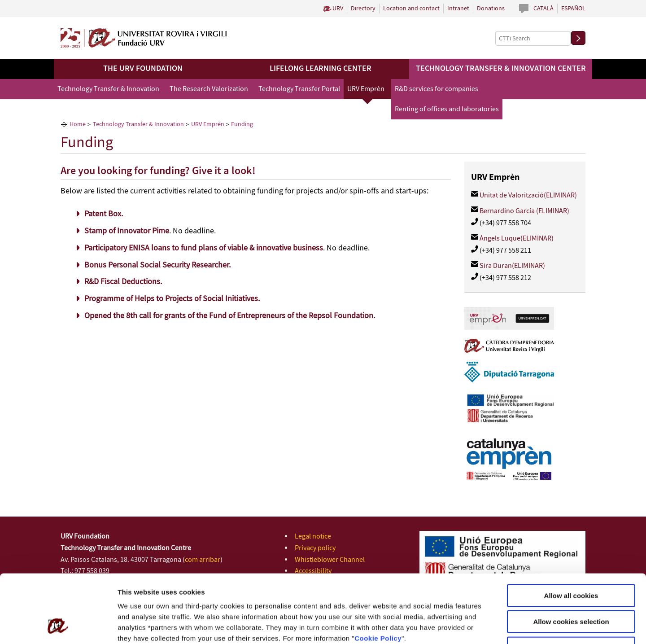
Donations (491, 9)
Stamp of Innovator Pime (127, 231)
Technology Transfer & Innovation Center (501, 69)
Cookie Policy (378, 577)
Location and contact (411, 9)
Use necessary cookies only (571, 587)
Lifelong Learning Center (321, 69)
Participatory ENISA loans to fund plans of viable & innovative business (204, 248)
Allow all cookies (571, 534)
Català (543, 9)
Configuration (472, 626)
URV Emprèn (366, 89)
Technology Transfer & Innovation (108, 89)
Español (573, 9)
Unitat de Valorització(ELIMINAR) (528, 195)
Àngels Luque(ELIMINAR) (517, 239)
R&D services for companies (436, 89)
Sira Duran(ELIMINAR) (512, 266)
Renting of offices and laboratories (447, 109)
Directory (363, 9)
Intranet (458, 9)
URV (338, 9)
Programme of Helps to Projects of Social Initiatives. (172, 299)
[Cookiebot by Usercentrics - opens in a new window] (58, 626)
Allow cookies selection (571, 561)
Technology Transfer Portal (299, 89)
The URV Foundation (143, 69)
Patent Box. (104, 214)
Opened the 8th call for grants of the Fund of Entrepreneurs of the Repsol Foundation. (230, 316)
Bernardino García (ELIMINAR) (524, 211)
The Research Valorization (209, 89)
